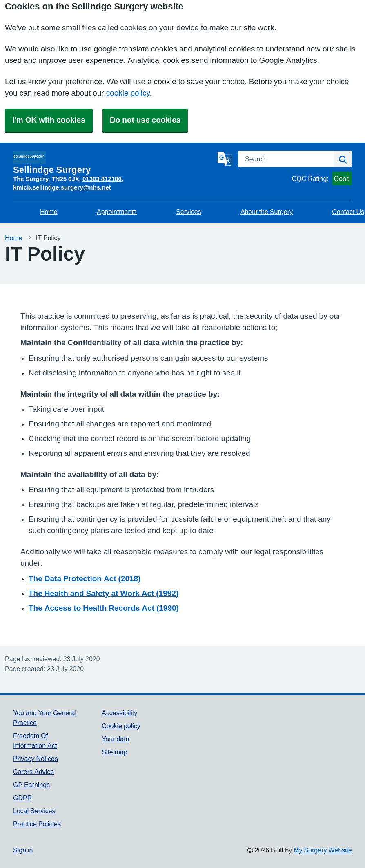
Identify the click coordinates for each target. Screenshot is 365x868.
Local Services (34, 811)
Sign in (23, 850)
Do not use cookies (145, 120)
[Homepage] (114, 163)
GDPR (22, 798)
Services (188, 212)
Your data (115, 739)
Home (49, 212)
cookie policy (128, 93)
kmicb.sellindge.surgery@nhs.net (62, 187)
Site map (115, 752)
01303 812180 (102, 179)
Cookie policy (121, 726)
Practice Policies (37, 824)
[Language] (225, 159)
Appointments (117, 212)
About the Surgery (267, 212)
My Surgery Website (323, 850)
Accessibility (119, 713)
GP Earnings (31, 785)
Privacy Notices (36, 759)
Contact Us (348, 212)
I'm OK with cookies (49, 120)
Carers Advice (33, 772)
